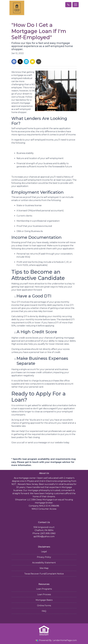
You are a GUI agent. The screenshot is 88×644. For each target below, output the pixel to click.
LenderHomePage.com (65, 640)
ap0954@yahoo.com (44, 536)
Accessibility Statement (44, 563)
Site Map (44, 568)
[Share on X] (20, 62)
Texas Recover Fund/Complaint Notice (44, 574)
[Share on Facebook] (14, 62)
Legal (44, 552)
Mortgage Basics (44, 600)
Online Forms (44, 606)
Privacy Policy (44, 557)
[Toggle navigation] (76, 5)
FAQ (44, 611)
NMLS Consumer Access (44, 509)
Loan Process (44, 594)
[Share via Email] (32, 62)
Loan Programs (44, 589)
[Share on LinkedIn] (26, 62)
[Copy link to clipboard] (39, 62)
